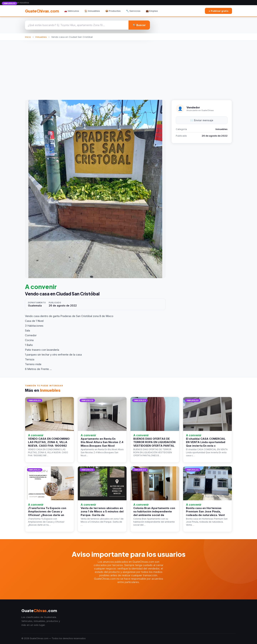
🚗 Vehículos (72, 11)
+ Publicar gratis (218, 11)
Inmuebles (41, 37)
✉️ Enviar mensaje (202, 120)
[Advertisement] (128, 67)
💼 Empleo (152, 11)
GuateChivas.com (42, 11)
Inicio (28, 37)
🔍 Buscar (139, 25)
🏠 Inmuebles (92, 11)
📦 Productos (113, 11)
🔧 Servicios (133, 11)
